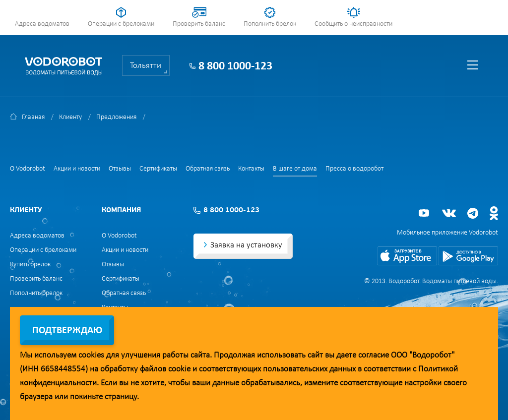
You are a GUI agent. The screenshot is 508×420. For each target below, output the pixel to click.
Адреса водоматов (42, 24)
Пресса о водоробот (354, 169)
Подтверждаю (67, 331)
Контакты (251, 169)
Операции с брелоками (121, 24)
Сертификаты (158, 169)
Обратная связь (208, 169)
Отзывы (120, 169)
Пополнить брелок (270, 24)
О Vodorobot (28, 169)
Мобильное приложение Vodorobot (447, 233)
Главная (33, 117)
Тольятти (146, 66)
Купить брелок (30, 265)
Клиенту (70, 117)
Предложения (116, 117)
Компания (121, 210)
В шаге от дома (295, 169)
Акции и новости (77, 169)
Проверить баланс (199, 24)
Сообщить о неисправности (353, 24)
